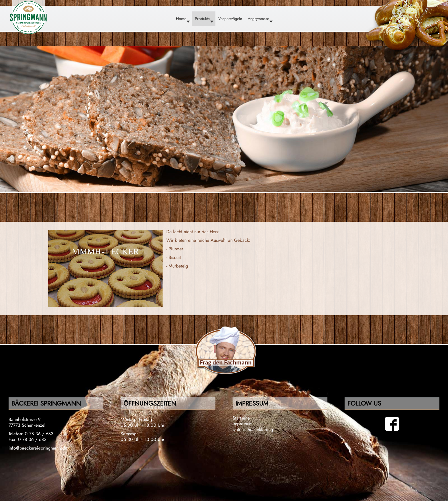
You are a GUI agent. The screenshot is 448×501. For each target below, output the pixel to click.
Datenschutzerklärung (253, 429)
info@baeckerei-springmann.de (38, 448)
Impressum (243, 424)
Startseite (241, 418)
